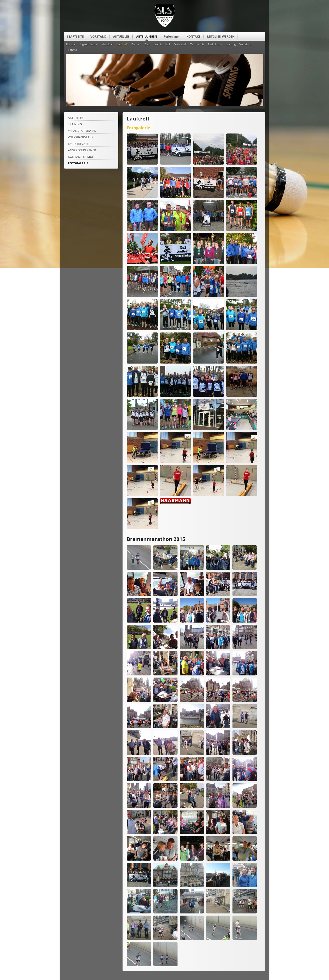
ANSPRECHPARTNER (82, 150)
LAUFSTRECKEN (79, 144)
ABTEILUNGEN (147, 36)
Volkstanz (245, 44)
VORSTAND (98, 36)
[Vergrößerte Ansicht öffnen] (142, 164)
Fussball (71, 44)
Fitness (72, 50)
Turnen (136, 44)
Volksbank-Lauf (80, 137)
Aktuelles (76, 118)
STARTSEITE (75, 36)
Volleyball (180, 44)
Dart (147, 44)
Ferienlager (172, 36)
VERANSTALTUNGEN (82, 131)
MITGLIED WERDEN (221, 36)
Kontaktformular (83, 157)
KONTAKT (193, 36)
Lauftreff (122, 44)
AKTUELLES (121, 36)
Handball (107, 44)
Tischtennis (197, 44)
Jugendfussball (89, 44)
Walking (231, 44)
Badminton (215, 44)
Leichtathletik (162, 44)
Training (75, 124)
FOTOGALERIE (78, 163)
